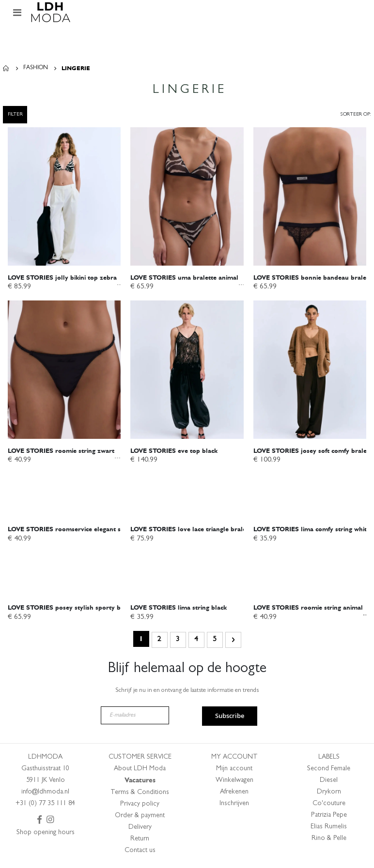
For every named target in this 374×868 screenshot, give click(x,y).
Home (6, 68)
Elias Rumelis (329, 829)
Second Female (329, 771)
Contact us (140, 853)
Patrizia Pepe (329, 818)
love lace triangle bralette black (201, 531)
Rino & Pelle (329, 841)
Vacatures (140, 783)
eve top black (174, 451)
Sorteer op (355, 114)
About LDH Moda (140, 771)
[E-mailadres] (135, 718)
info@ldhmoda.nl (45, 794)
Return (140, 841)
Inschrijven (234, 806)
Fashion (36, 68)
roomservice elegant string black (80, 531)
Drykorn (329, 794)
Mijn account (234, 771)
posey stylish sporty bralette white (83, 610)
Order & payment (140, 818)
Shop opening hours (46, 835)
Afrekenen (234, 794)
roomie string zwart (61, 451)
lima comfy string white (312, 531)
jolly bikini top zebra (62, 278)
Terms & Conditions (140, 795)
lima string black (179, 610)
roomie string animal (308, 610)
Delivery (140, 830)
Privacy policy (140, 807)
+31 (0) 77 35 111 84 (45, 806)
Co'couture (329, 806)
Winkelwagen (234, 783)
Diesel (329, 783)
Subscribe (230, 718)
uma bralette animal (184, 278)
